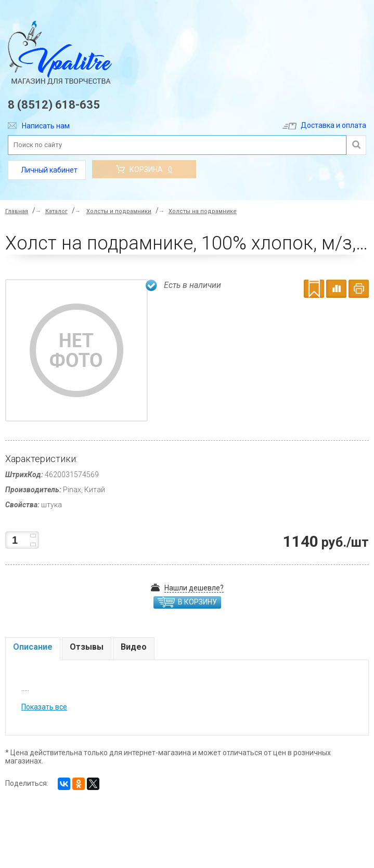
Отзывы (87, 647)
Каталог (56, 211)
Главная (17, 211)
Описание (33, 647)
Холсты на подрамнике (203, 211)
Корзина (144, 169)
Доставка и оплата (324, 125)
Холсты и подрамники (119, 211)
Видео (134, 647)
